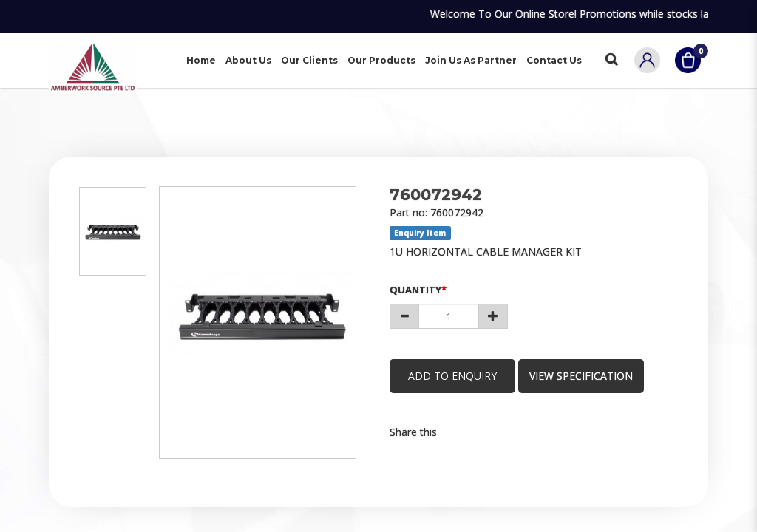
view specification (581, 376)
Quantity (415, 290)
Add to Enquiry (452, 376)
